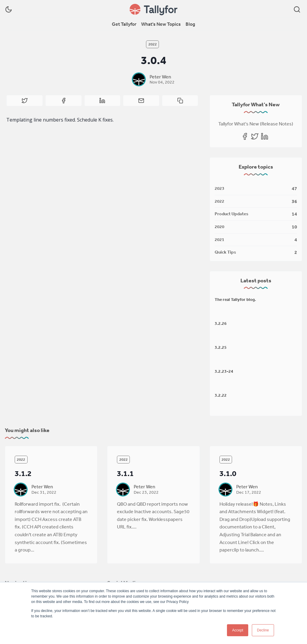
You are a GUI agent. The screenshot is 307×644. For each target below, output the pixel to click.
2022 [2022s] (153, 44)
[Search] (297, 9)
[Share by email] (141, 101)
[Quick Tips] (256, 251)
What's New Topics (161, 24)
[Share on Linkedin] (103, 101)
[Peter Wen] (139, 79)
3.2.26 (221, 323)
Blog (190, 24)
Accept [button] (238, 630)
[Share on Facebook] (64, 101)
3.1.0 (228, 473)
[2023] (256, 189)
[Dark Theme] (9, 9)
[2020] (256, 227)
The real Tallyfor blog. (235, 299)
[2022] (256, 202)
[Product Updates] (256, 214)
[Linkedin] (265, 136)
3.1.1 (125, 473)
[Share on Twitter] (25, 101)
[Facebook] (245, 136)
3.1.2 (23, 473)
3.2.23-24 (224, 371)
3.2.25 (221, 347)
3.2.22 (221, 395)
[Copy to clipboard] (180, 101)
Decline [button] (263, 630)
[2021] (256, 240)
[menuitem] (124, 24)
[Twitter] (255, 136)
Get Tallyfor (124, 24)
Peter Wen (160, 77)
